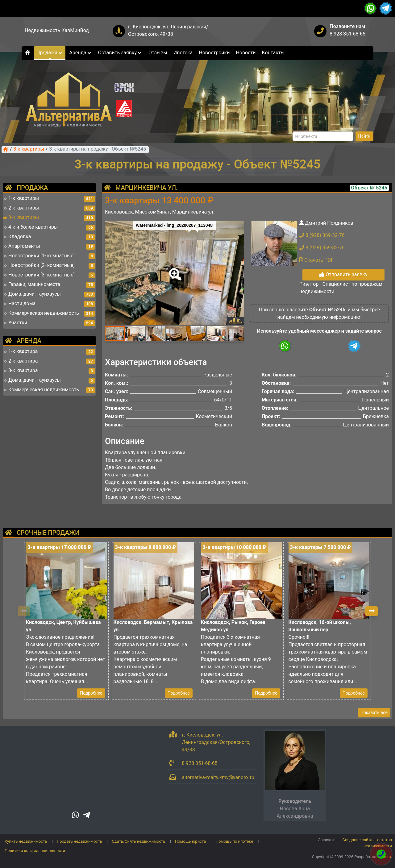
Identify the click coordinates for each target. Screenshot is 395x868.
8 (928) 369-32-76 (322, 235)
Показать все (374, 712)
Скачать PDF (316, 260)
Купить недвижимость (26, 841)
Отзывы (158, 53)
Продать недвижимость (79, 841)
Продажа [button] (50, 53)
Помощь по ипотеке (235, 841)
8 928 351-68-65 (347, 34)
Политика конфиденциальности (35, 851)
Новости (246, 53)
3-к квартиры (29, 149)
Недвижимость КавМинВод (57, 30)
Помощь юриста (190, 841)
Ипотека (183, 53)
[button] (174, 270)
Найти (365, 136)
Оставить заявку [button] (120, 53)
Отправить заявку (343, 274)
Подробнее (91, 693)
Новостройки (214, 53)
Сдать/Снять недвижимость (138, 841)
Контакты (273, 53)
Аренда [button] (80, 53)
